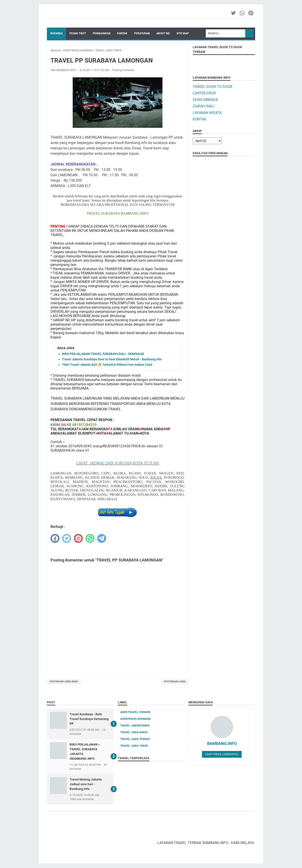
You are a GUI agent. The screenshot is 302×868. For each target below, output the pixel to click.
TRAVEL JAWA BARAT (134, 732)
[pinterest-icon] (251, 13)
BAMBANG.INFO (222, 743)
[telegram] (102, 538)
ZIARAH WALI (204, 106)
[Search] (225, 33)
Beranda (56, 33)
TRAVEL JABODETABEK (135, 726)
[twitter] (67, 538)
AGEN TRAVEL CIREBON (135, 712)
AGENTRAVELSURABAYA (136, 719)
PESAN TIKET (78, 33)
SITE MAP (183, 33)
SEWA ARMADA (205, 100)
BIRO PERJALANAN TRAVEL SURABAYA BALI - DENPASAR (103, 354)
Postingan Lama (175, 682)
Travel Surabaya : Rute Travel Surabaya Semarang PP (89, 719)
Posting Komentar (123, 70)
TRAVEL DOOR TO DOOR (212, 87)
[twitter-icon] (234, 13)
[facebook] (55, 538)
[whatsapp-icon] (242, 13)
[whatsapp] (90, 538)
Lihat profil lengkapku (222, 754)
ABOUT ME (163, 33)
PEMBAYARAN (102, 33)
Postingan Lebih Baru (64, 682)
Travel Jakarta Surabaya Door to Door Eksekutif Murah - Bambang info (112, 359)
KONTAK (122, 33)
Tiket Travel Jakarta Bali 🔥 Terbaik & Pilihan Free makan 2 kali (107, 365)
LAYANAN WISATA (207, 113)
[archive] (207, 141)
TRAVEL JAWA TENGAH (135, 739)
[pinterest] (78, 538)
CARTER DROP (204, 93)
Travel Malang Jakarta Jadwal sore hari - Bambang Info (86, 784)
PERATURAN (142, 33)
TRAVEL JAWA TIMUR (134, 746)
